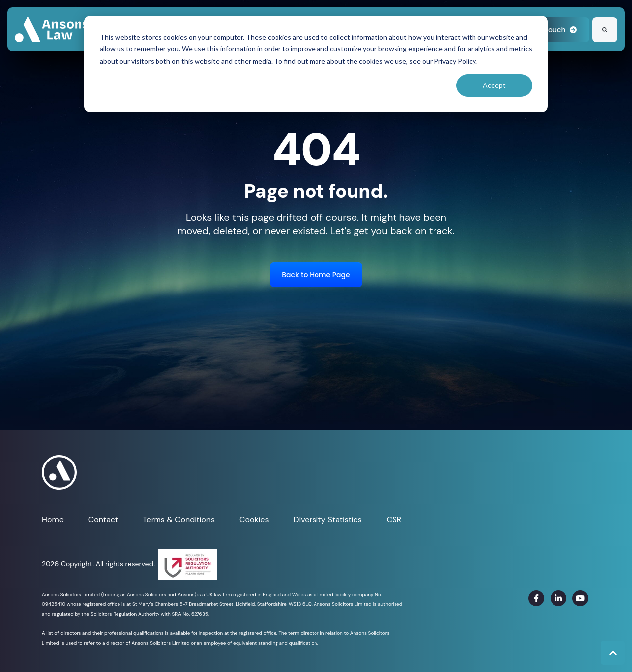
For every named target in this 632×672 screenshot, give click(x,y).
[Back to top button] (613, 653)
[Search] (605, 30)
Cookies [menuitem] (254, 520)
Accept (494, 85)
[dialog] (316, 64)
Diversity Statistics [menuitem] (327, 520)
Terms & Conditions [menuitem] (179, 520)
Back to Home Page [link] (316, 275)
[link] (52, 29)
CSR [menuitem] (394, 520)
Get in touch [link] (550, 30)
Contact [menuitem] (103, 520)
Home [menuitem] (53, 520)
